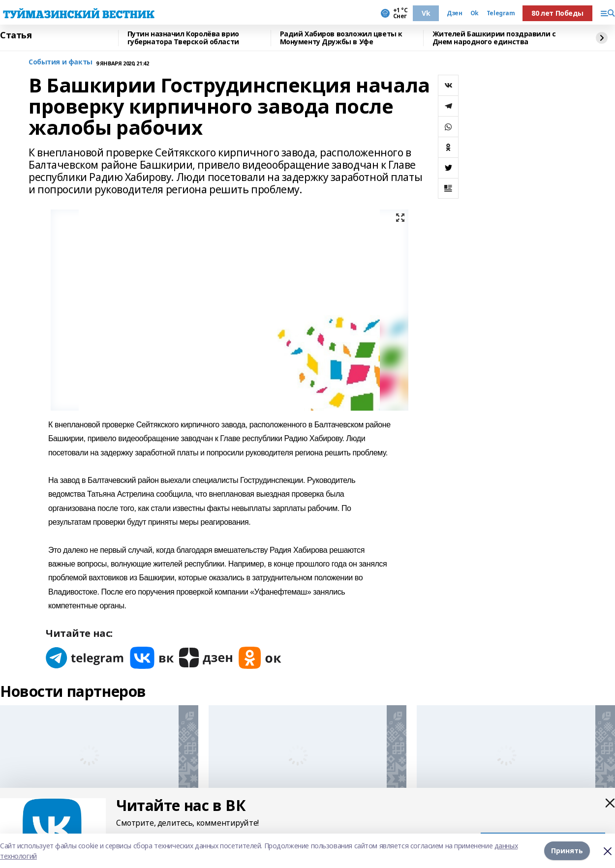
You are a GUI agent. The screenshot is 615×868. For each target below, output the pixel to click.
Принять (567, 851)
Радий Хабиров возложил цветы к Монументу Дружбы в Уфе (341, 38)
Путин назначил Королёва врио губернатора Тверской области (183, 38)
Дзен (454, 13)
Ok (475, 13)
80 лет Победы (557, 13)
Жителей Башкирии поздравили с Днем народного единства (494, 38)
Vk (426, 13)
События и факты (61, 62)
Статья (16, 35)
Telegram (501, 13)
